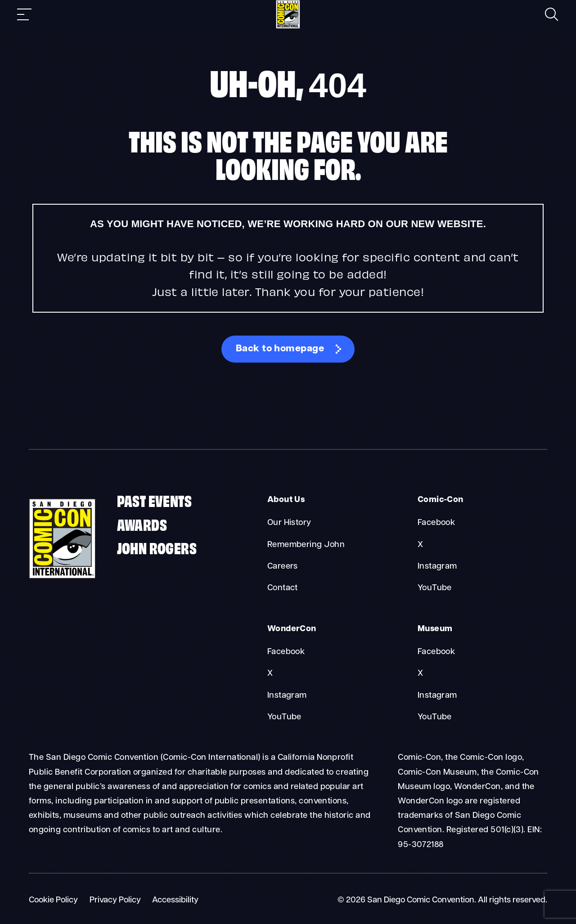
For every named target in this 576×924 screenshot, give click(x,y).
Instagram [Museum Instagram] (437, 696)
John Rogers (157, 548)
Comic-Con (441, 500)
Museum (435, 629)
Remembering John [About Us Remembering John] (306, 545)
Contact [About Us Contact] (283, 588)
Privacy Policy (115, 900)
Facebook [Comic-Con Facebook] (436, 523)
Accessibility (175, 900)
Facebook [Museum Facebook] (436, 652)
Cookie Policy (53, 900)
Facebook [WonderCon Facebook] (286, 652)
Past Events (154, 500)
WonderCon (292, 629)
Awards (142, 524)
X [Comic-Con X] (420, 545)
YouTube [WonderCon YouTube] (284, 717)
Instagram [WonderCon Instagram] (287, 696)
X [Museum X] (420, 674)
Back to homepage (280, 349)
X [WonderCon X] (270, 674)
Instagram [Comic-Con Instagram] (437, 567)
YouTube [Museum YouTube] (435, 717)
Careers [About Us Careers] (283, 567)
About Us (286, 500)
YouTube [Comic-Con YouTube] (435, 588)
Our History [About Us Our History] (289, 523)
